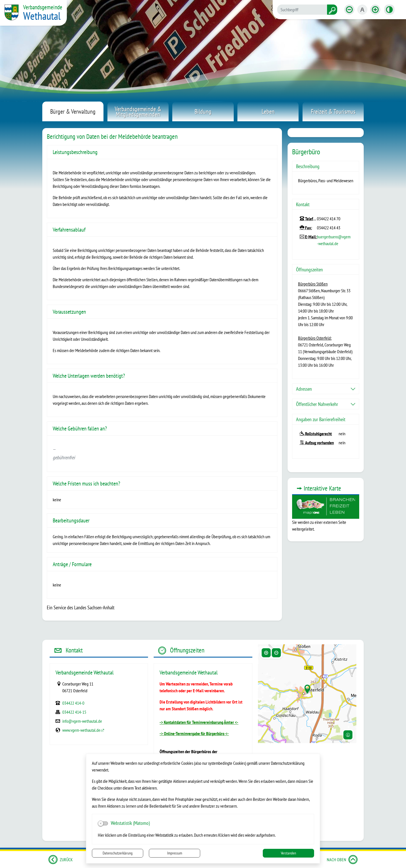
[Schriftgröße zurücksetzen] (362, 10)
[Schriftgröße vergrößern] (375, 10)
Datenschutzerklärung (118, 853)
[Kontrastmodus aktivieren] (389, 10)
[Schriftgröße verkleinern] (349, 10)
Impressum (175, 853)
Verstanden (288, 853)
